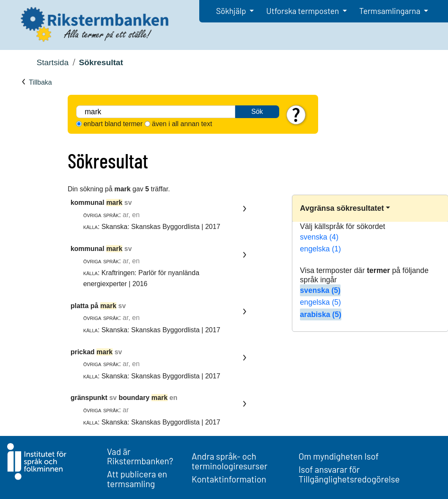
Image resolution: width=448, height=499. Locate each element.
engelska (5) (320, 302)
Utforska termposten (303, 11)
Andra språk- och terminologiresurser (229, 461)
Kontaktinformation (229, 479)
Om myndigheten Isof (339, 456)
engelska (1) (320, 249)
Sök (257, 112)
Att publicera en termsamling (137, 479)
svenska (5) (320, 290)
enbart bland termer (113, 124)
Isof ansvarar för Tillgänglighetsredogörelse (349, 474)
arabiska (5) (321, 314)
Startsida (52, 62)
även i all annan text (182, 124)
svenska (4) (319, 237)
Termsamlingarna (390, 11)
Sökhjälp (232, 11)
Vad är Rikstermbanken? (140, 456)
